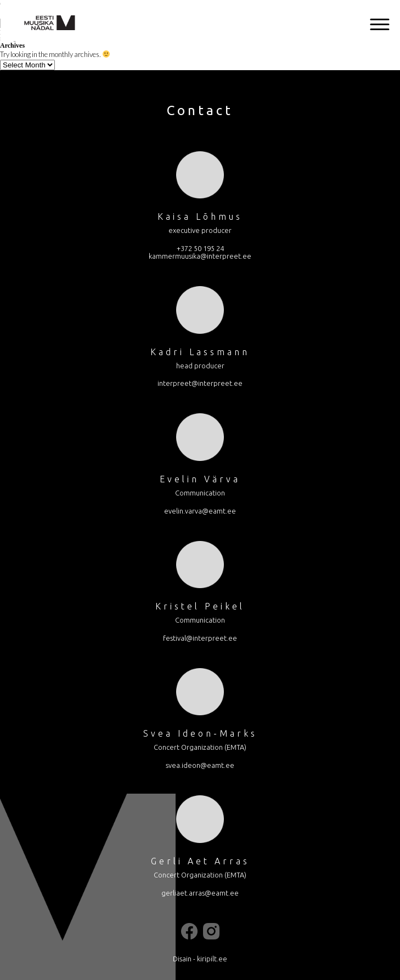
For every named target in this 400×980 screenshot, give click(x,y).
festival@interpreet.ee (200, 638)
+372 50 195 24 (200, 248)
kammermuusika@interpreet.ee (200, 256)
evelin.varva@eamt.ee (200, 511)
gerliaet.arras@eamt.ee (200, 893)
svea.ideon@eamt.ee (200, 765)
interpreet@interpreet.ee (200, 383)
